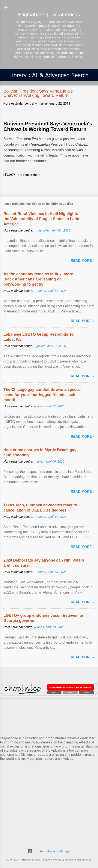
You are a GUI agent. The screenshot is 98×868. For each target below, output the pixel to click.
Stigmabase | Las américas (49, 14)
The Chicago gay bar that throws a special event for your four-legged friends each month (42, 395)
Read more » (83, 261)
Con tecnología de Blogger (49, 851)
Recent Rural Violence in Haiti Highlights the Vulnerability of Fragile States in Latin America (41, 219)
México (49, 717)
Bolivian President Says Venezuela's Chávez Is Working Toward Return (48, 126)
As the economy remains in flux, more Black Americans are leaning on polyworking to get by (38, 279)
